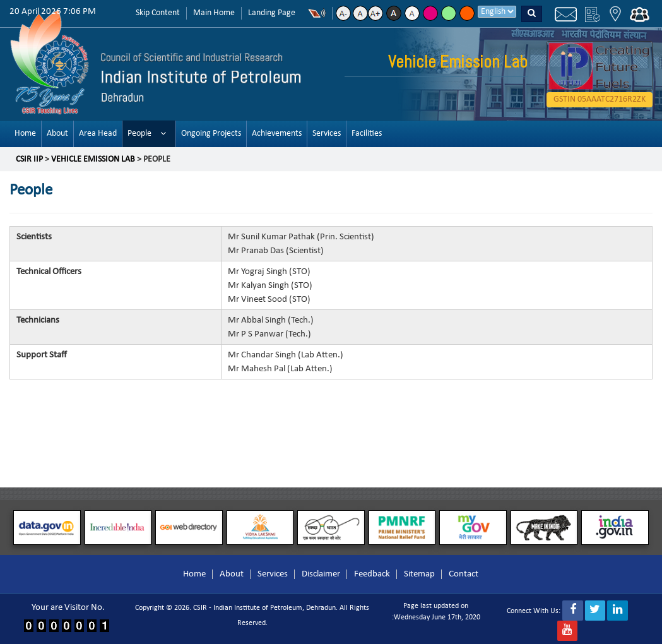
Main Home (214, 13)
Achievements (277, 134)
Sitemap (419, 574)
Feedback (372, 574)
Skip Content (158, 13)
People (139, 134)
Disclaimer (321, 574)
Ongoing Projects (211, 134)
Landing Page (272, 13)
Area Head (98, 134)
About (57, 134)
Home (25, 134)
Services (327, 134)
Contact (464, 574)
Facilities (367, 134)
